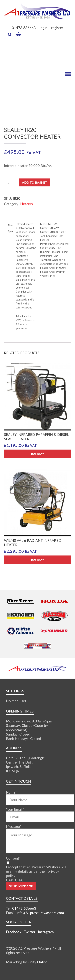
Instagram (46, 932)
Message (14, 826)
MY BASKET (18, 34)
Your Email (15, 809)
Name (11, 792)
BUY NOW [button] (37, 454)
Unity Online (38, 962)
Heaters (26, 204)
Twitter (29, 932)
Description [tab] (9, 225)
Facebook (14, 932)
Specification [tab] (9, 231)
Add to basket (34, 182)
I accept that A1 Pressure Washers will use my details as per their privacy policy (36, 871)
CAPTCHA (14, 880)
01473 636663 (24, 28)
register (57, 28)
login (43, 28)
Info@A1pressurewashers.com (40, 913)
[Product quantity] (10, 182)
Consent (13, 858)
